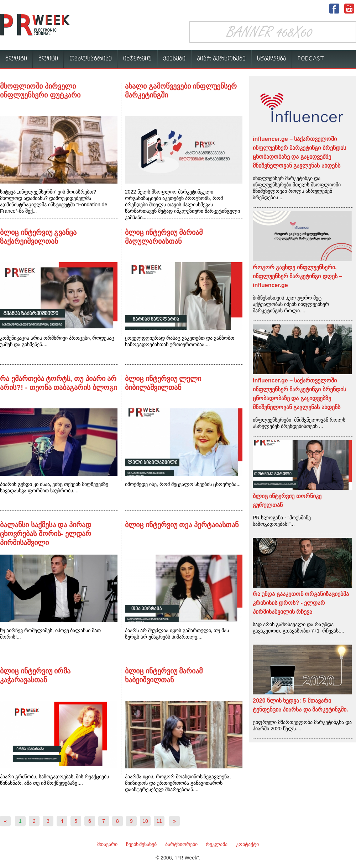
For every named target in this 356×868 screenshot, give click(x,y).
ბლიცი (48, 59)
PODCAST (311, 59)
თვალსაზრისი (91, 59)
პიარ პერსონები (221, 59)
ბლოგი (16, 59)
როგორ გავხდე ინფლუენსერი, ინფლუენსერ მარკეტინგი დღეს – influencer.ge (297, 276)
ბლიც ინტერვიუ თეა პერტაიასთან (182, 525)
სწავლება (272, 59)
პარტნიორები (181, 844)
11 (159, 821)
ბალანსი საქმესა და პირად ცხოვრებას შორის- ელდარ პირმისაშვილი (46, 534)
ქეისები (174, 59)
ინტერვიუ (137, 59)
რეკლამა (217, 844)
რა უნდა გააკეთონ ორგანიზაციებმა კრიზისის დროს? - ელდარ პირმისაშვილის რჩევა (301, 603)
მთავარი (107, 844)
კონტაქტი (247, 844)
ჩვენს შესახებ (141, 844)
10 (145, 821)
